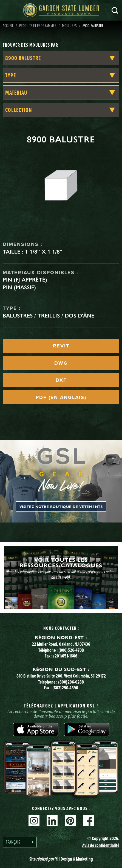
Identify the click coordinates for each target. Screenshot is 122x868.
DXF (61, 380)
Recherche (115, 10)
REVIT (61, 346)
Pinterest (70, 821)
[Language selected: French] (20, 842)
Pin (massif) (19, 287)
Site (61, 859)
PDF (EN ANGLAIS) (61, 397)
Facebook (88, 821)
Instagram (34, 821)
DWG (61, 363)
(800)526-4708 (71, 650)
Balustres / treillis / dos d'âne (49, 316)
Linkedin (52, 821)
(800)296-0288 (71, 682)
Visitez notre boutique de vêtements (61, 506)
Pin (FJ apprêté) (25, 280)
